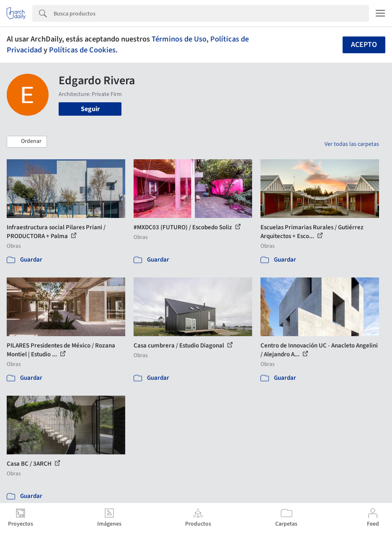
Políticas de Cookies (82, 50)
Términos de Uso (179, 39)
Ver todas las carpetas (352, 144)
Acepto (364, 45)
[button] (27, 142)
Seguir (90, 109)
